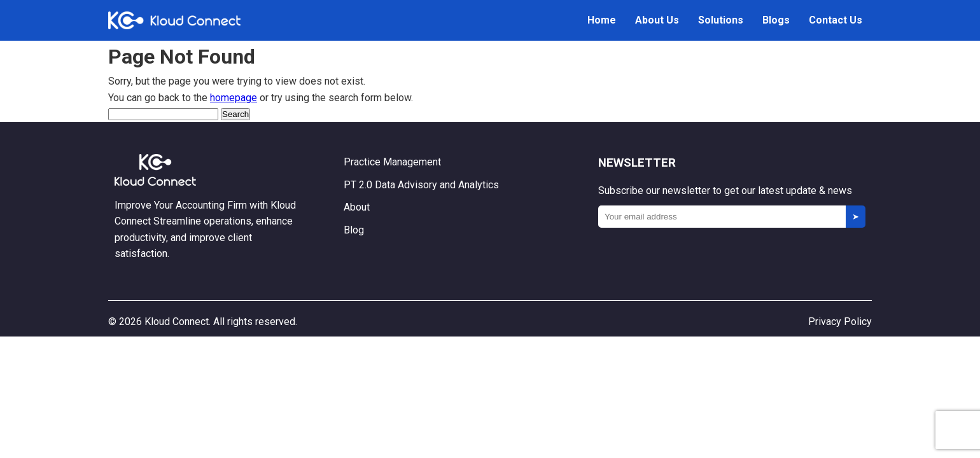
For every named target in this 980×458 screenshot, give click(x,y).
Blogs (776, 20)
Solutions (721, 20)
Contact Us (836, 20)
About (357, 207)
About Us (657, 20)
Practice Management (392, 162)
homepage (234, 98)
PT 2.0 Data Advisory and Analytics (421, 185)
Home (602, 20)
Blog (354, 230)
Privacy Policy (840, 322)
